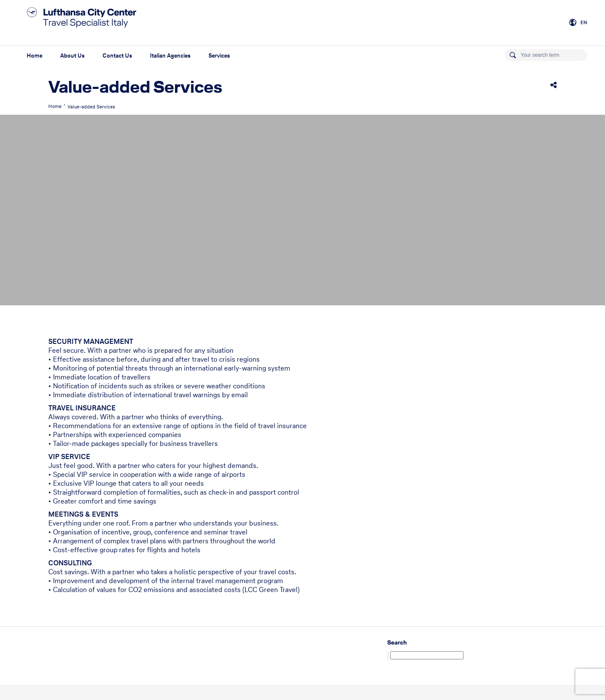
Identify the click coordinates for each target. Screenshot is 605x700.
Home (35, 56)
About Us (72, 56)
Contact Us (117, 56)
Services (219, 56)
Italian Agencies (170, 56)
